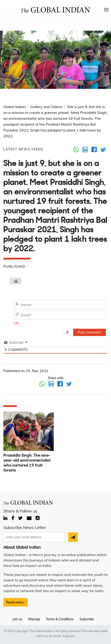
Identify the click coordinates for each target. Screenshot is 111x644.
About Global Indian (22, 547)
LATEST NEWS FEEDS (23, 149)
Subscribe (87, 619)
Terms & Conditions (60, 619)
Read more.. (16, 602)
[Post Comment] (89, 332)
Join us (17, 619)
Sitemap (34, 619)
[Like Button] (16, 281)
